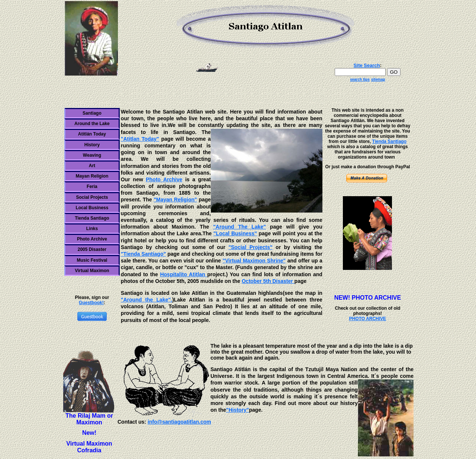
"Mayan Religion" (175, 200)
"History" (238, 410)
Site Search (367, 65)
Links (92, 229)
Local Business (92, 208)
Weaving (92, 155)
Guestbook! (91, 303)
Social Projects (92, 197)
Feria (92, 187)
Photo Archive (92, 239)
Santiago (92, 113)
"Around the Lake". (147, 300)
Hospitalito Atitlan (184, 274)
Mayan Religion (92, 176)
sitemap (378, 79)
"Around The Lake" (239, 227)
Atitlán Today (92, 134)
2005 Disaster (92, 249)
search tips (360, 79)
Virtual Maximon (92, 271)
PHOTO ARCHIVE (368, 319)
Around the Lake (92, 124)
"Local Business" (235, 233)
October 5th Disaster (268, 281)
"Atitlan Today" (140, 139)
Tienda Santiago (92, 218)
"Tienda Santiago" (143, 254)
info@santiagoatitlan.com (179, 422)
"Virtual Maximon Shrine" (254, 261)
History (92, 145)
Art (92, 166)
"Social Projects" (250, 247)
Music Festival (92, 260)
